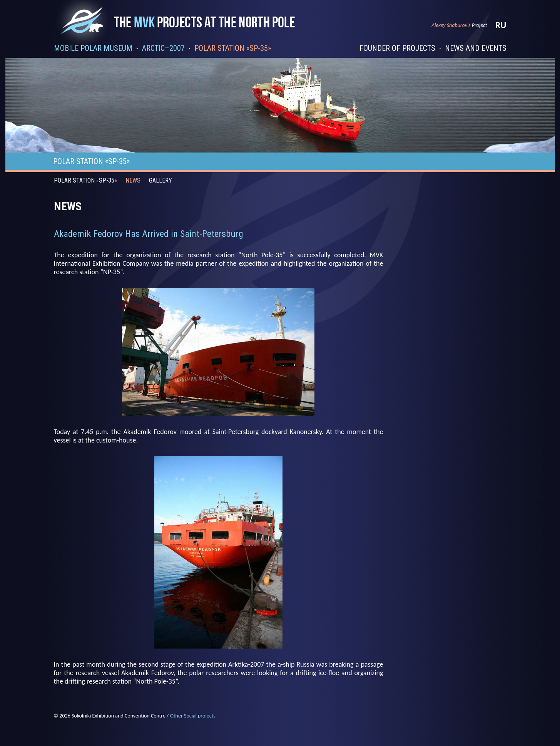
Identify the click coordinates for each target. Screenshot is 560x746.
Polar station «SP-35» (233, 48)
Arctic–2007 (163, 48)
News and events (476, 48)
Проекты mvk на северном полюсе (180, 28)
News (133, 180)
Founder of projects (397, 48)
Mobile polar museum (93, 48)
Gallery (160, 180)
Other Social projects (193, 716)
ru (501, 25)
